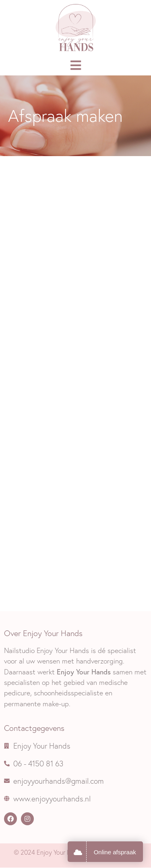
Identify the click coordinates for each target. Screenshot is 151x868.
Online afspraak (115, 852)
